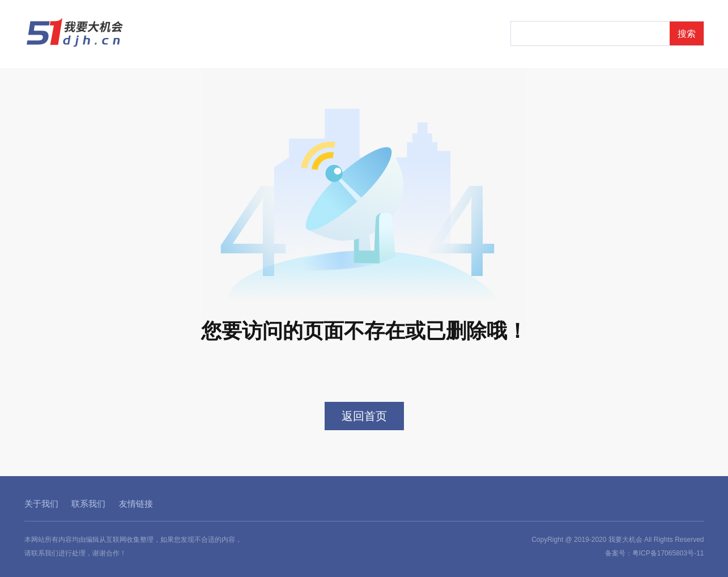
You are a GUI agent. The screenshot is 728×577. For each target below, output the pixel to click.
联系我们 (88, 504)
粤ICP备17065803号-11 (668, 553)
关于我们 (41, 504)
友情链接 (136, 504)
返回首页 (364, 416)
